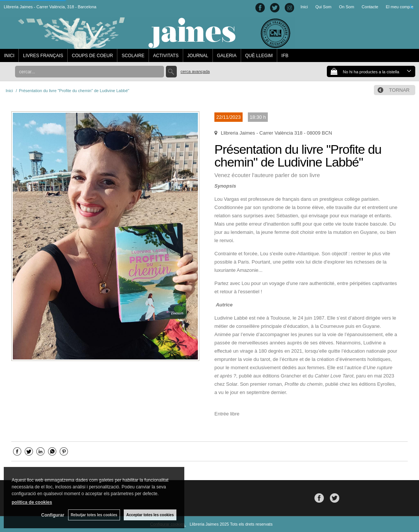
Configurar (53, 515)
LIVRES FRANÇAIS (43, 56)
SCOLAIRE (133, 56)
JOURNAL (198, 56)
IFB (285, 56)
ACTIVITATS (166, 56)
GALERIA (227, 56)
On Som (346, 7)
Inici (304, 7)
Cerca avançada (195, 71)
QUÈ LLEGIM (259, 56)
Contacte (370, 7)
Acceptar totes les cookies (150, 515)
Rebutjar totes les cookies (94, 515)
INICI (9, 56)
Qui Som (323, 7)
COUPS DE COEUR (92, 56)
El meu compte (400, 7)
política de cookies (32, 502)
